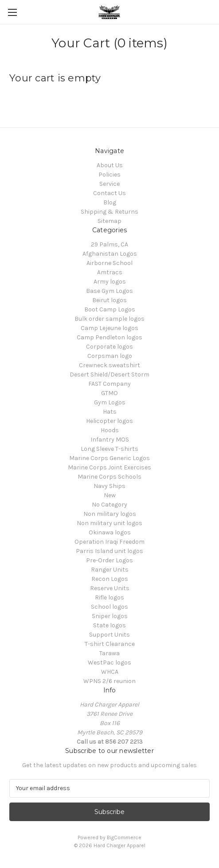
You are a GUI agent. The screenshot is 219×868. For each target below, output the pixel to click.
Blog (110, 202)
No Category (109, 505)
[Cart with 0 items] (214, 12)
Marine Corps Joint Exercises (109, 467)
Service (109, 184)
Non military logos (110, 514)
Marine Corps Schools (109, 477)
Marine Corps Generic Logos (109, 458)
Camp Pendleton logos (109, 337)
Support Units (109, 635)
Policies (109, 175)
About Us (110, 165)
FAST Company (109, 384)
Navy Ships (109, 486)
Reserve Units (110, 588)
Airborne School (109, 263)
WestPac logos (109, 663)
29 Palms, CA (109, 244)
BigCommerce (124, 837)
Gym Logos (110, 402)
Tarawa (109, 653)
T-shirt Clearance (110, 644)
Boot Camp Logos (110, 309)
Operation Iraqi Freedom (109, 542)
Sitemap (109, 221)
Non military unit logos (109, 523)
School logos (109, 607)
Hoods (110, 430)
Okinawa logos (110, 532)
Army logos (110, 282)
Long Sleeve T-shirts (109, 449)
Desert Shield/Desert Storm (109, 374)
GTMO (109, 393)
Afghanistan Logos (110, 254)
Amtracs (110, 272)
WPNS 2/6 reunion (109, 681)
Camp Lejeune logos (109, 328)
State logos (109, 625)
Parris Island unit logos (109, 551)
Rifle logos (109, 597)
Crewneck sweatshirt (109, 365)
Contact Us (109, 193)
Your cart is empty (55, 78)
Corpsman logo (110, 356)
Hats (110, 412)
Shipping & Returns (109, 212)
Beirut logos (109, 300)
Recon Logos (110, 579)
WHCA (110, 672)
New (110, 495)
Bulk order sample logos (109, 319)
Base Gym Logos (109, 291)
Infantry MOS (110, 440)
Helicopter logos (109, 421)
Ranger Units (110, 570)
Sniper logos (110, 616)
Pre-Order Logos (109, 560)
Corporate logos (109, 347)
